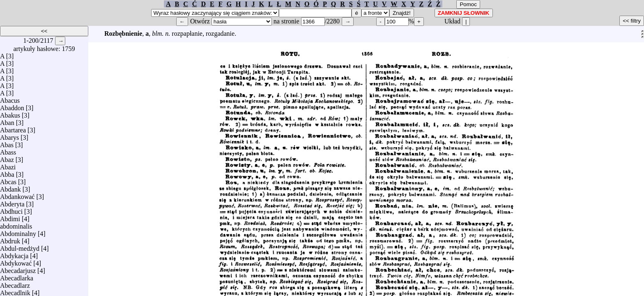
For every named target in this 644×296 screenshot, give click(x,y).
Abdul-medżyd (20, 246)
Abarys (9, 135)
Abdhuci (11, 209)
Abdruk (10, 239)
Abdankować (17, 195)
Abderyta (12, 202)
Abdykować (16, 261)
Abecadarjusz (18, 269)
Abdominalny (18, 232)
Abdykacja (14, 254)
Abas (7, 143)
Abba (7, 172)
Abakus (10, 113)
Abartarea (13, 128)
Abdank (10, 187)
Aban (7, 121)
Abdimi (10, 217)
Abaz (7, 158)
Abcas (8, 180)
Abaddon (12, 106)
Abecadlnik (15, 291)
